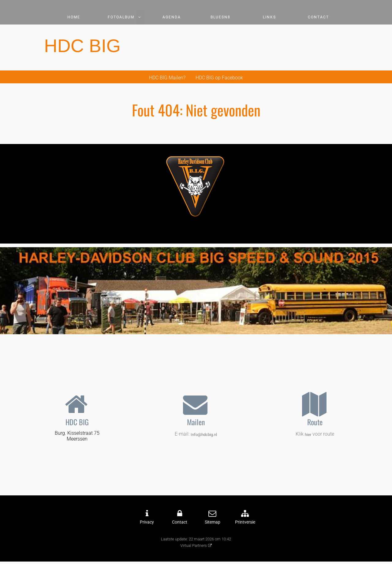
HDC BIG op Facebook (219, 78)
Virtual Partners (194, 545)
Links (269, 17)
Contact (318, 17)
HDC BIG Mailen (166, 78)
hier (308, 435)
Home (74, 17)
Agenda (172, 17)
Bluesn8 (220, 17)
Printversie (245, 522)
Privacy (147, 522)
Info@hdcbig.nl (204, 435)
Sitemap (213, 522)
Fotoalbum (121, 17)
